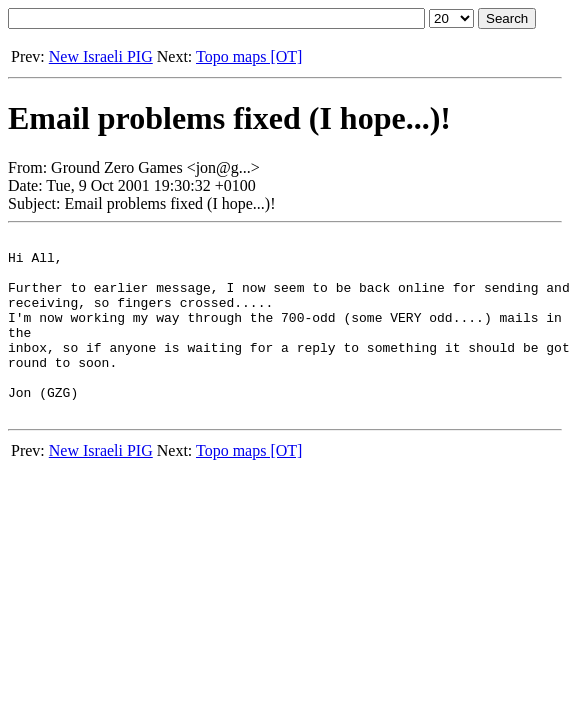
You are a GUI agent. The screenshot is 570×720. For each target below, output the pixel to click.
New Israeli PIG (101, 56)
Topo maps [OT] (249, 56)
